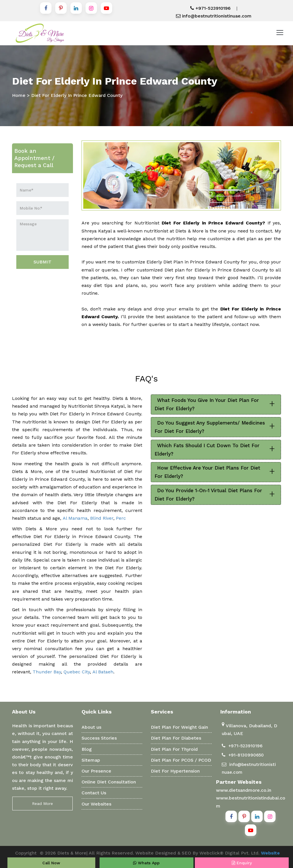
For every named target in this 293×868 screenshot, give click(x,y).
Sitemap (91, 760)
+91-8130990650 (246, 755)
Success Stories (99, 738)
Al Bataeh (103, 672)
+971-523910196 (210, 8)
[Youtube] (106, 8)
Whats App (146, 863)
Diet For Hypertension (175, 771)
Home (19, 95)
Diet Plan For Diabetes (176, 738)
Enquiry (242, 863)
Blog (87, 749)
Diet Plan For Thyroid (174, 749)
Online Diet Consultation (109, 782)
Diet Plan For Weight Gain (179, 727)
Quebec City (77, 672)
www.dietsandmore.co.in (244, 790)
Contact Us (94, 793)
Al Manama (75, 518)
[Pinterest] (61, 8)
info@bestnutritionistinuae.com (214, 16)
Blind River (102, 518)
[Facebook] (46, 8)
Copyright (26, 853)
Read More (42, 804)
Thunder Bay (47, 672)
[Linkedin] (76, 8)
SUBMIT (42, 262)
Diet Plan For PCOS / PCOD (181, 760)
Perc (121, 518)
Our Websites (96, 804)
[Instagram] (91, 8)
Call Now (51, 863)
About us (91, 727)
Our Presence (96, 771)
